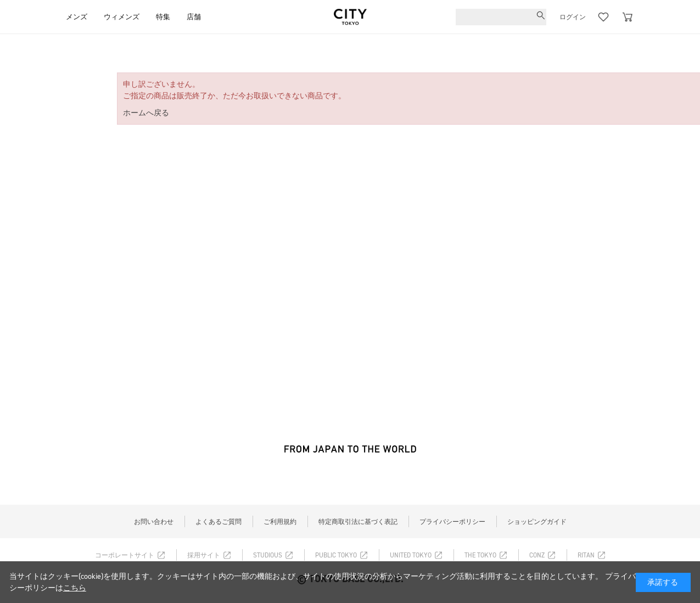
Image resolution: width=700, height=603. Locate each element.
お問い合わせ (154, 522)
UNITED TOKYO (411, 555)
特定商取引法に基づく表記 (358, 522)
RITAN (586, 555)
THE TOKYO (480, 555)
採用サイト (204, 555)
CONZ (537, 555)
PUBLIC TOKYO (336, 555)
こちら (75, 588)
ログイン (573, 17)
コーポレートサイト (125, 555)
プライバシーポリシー (452, 522)
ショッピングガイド (537, 522)
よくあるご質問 (219, 522)
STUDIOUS (268, 555)
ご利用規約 (280, 522)
